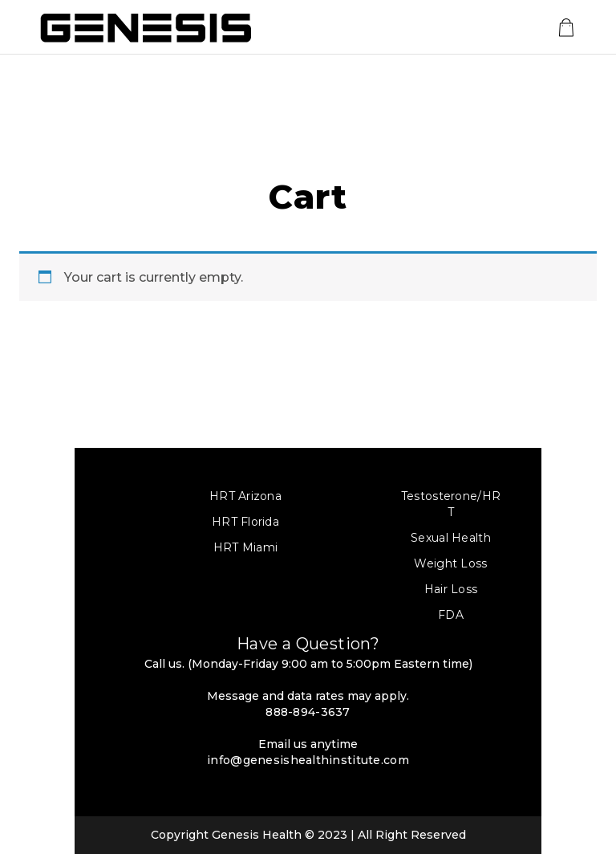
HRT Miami (246, 547)
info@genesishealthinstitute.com (308, 760)
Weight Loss (450, 563)
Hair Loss (451, 589)
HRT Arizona (245, 496)
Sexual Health (451, 538)
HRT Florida (245, 522)
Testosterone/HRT (451, 504)
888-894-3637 (308, 712)
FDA (451, 615)
